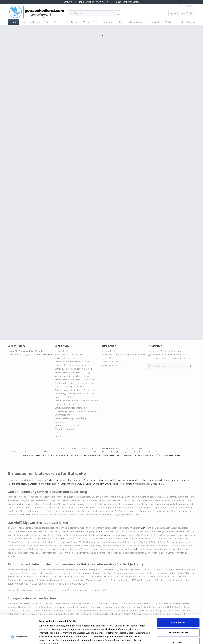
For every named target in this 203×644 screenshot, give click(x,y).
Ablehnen (178, 618)
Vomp (33, 455)
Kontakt (58, 432)
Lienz (38, 455)
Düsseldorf (126, 455)
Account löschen (63, 351)
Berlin (118, 455)
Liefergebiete (175, 455)
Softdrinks (104, 531)
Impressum (54, 452)
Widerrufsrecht (109, 358)
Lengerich (176, 452)
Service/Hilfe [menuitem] (185, 6)
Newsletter (60, 436)
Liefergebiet (61, 422)
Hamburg (111, 455)
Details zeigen (158, 638)
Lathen (159, 452)
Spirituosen (62, 538)
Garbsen (187, 452)
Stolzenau (75, 455)
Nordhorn (121, 452)
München (106, 452)
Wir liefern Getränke (65, 429)
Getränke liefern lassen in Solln (70, 365)
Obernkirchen (89, 455)
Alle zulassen (178, 599)
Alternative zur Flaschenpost (69, 355)
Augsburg (99, 455)
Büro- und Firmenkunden (67, 358)
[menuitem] (94, 15)
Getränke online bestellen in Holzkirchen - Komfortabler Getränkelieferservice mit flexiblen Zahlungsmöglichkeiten (76, 383)
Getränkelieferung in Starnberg (70, 418)
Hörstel (141, 452)
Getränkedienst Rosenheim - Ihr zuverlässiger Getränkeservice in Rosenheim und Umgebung (77, 411)
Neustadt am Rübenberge (52, 455)
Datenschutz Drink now (113, 362)
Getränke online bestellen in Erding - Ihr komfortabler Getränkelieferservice (75, 374)
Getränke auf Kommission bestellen (72, 362)
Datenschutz (66, 452)
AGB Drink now (109, 365)
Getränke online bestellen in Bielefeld (73, 369)
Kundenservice (24, 515)
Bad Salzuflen (132, 452)
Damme (152, 452)
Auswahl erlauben (178, 608)
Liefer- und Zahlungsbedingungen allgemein (124, 355)
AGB (46, 452)
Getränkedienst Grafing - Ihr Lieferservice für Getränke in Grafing (77, 402)
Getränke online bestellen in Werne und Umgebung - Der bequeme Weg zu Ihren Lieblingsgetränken (75, 394)
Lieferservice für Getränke (68, 425)
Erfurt (134, 455)
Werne (114, 452)
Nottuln (67, 455)
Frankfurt (152, 455)
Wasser (108, 535)
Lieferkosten (111, 448)
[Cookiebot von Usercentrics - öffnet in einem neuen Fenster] (19, 638)
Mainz (140, 455)
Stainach (26, 455)
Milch (136, 549)
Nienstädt (167, 452)
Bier (143, 528)
